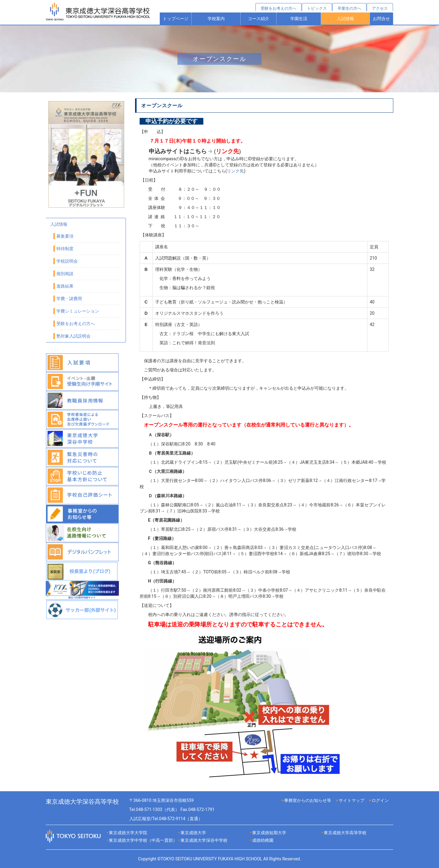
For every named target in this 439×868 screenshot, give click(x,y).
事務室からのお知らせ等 (308, 800)
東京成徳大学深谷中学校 (204, 840)
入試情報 (345, 19)
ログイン (380, 800)
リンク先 (235, 171)
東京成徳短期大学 (269, 833)
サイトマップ (352, 800)
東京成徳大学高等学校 (345, 833)
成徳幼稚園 (263, 840)
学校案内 (216, 19)
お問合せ (381, 19)
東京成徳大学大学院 (128, 833)
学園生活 (299, 19)
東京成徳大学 (193, 833)
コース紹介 (259, 19)
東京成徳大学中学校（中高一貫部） (143, 840)
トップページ (176, 19)
